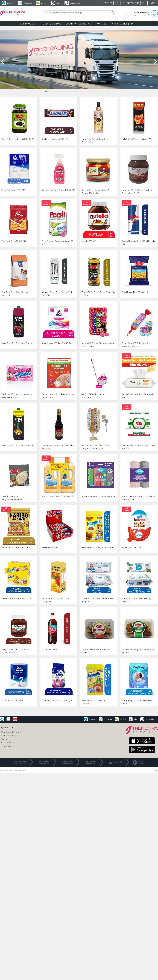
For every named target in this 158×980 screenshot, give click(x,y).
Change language (131, 3)
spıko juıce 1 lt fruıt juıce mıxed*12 (18, 445)
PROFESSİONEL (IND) (122, 24)
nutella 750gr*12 (89, 241)
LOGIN (153, 3)
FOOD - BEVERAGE (51, 24)
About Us (6, 747)
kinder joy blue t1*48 (132, 547)
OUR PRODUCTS (28, 24)
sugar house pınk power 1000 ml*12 (58, 190)
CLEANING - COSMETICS (78, 24)
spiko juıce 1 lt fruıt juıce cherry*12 (18, 343)
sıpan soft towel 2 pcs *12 (13, 190)
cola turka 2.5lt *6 (49, 650)
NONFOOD (101, 24)
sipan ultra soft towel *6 (12, 701)
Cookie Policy (8, 742)
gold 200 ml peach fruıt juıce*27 (137, 139)
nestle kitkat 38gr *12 (51, 547)
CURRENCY (107, 3)
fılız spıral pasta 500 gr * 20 (14, 241)
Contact (5, 739)
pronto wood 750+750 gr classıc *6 (58, 496)
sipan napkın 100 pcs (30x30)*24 (56, 343)
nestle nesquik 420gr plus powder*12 (99, 547)
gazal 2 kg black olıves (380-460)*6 (18, 139)
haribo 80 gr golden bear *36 (15, 547)
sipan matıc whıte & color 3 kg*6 (57, 701)
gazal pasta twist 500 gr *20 (135, 292)
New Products (8, 736)
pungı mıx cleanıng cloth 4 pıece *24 (99, 496)
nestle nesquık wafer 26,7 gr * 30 (17, 598)
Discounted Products (12, 732)
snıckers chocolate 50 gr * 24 (55, 139)
